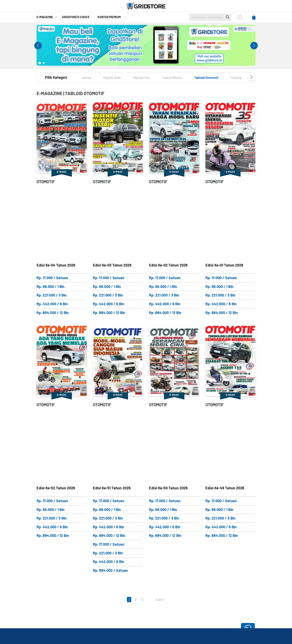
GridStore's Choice (76, 17)
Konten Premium (109, 17)
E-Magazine (45, 17)
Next (254, 46)
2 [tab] (44, 63)
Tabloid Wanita (181, 77)
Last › (161, 599)
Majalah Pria (147, 77)
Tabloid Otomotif (219, 77)
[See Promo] (146, 45)
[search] (207, 17)
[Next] (150, 599)
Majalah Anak (115, 77)
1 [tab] (40, 63)
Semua (87, 77)
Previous (38, 46)
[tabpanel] (146, 45)
